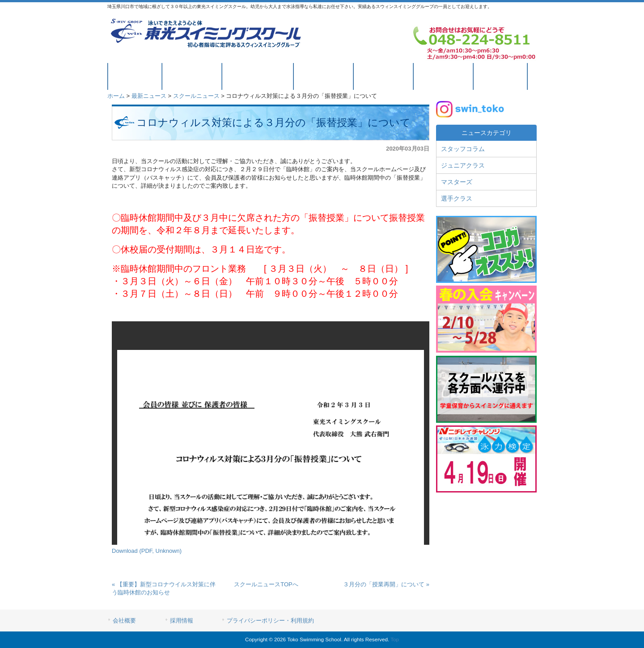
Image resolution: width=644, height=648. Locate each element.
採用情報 (182, 621)
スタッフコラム (463, 149)
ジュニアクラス (463, 165)
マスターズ (457, 182)
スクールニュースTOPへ (266, 584)
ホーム (116, 96)
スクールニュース (196, 96)
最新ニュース (149, 96)
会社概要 (124, 621)
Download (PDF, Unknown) (147, 551)
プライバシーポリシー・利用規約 (270, 621)
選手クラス (457, 198)
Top (395, 639)
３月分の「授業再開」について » (386, 584)
